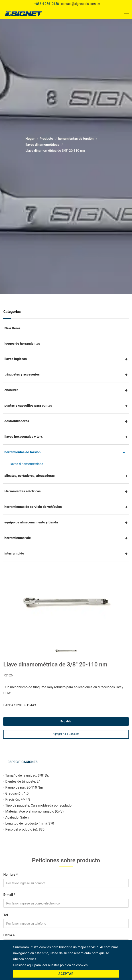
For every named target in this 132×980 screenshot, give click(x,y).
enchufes (11, 390)
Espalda (66, 722)
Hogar (30, 139)
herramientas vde (18, 538)
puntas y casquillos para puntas (28, 406)
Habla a (9, 934)
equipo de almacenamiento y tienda (31, 522)
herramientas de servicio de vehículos (33, 507)
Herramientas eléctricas (23, 491)
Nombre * (10, 874)
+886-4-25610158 (47, 4)
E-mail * (9, 894)
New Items (12, 328)
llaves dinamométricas (43, 145)
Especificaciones (23, 761)
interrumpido (14, 553)
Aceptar (66, 974)
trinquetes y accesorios (22, 374)
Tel (6, 914)
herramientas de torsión (76, 139)
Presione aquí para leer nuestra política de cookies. (51, 965)
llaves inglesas (16, 359)
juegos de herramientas (22, 344)
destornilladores (17, 421)
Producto (47, 139)
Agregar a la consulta (66, 734)
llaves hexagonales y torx (23, 437)
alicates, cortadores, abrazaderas (30, 476)
